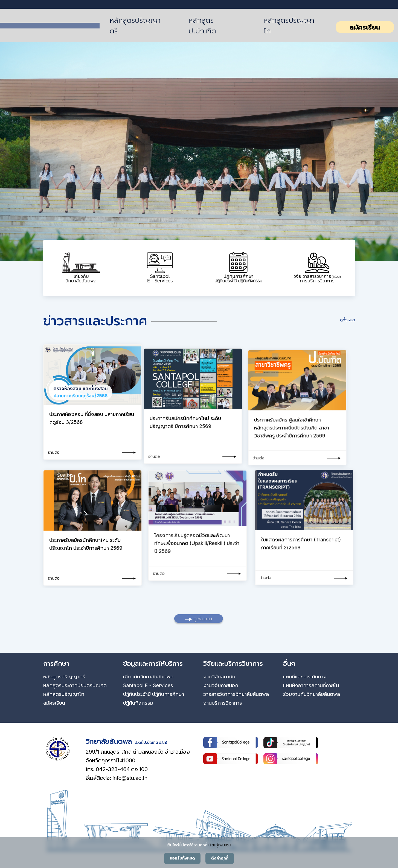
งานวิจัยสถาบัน (219, 677)
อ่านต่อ (54, 452)
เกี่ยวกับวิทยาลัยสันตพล (148, 677)
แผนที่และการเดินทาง (305, 677)
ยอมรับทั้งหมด (182, 858)
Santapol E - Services (148, 685)
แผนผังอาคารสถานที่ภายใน (311, 685)
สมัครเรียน (365, 27)
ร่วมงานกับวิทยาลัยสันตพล (312, 694)
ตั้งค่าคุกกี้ (220, 858)
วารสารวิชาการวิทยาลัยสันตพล (236, 694)
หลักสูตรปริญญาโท (289, 25)
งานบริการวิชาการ (223, 703)
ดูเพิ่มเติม (199, 619)
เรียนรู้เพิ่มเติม (220, 845)
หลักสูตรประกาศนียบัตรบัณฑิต (75, 685)
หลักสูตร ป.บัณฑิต (202, 25)
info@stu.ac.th (130, 778)
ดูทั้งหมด (348, 320)
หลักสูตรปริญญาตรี (135, 25)
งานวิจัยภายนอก (221, 685)
